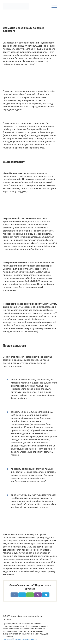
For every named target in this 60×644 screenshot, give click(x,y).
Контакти (7, 639)
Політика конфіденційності (26, 639)
